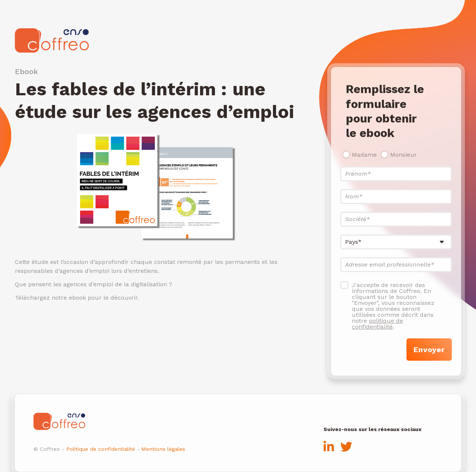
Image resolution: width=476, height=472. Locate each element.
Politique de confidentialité (101, 449)
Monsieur (403, 155)
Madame (364, 155)
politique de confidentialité (377, 324)
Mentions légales (163, 449)
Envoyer (429, 350)
